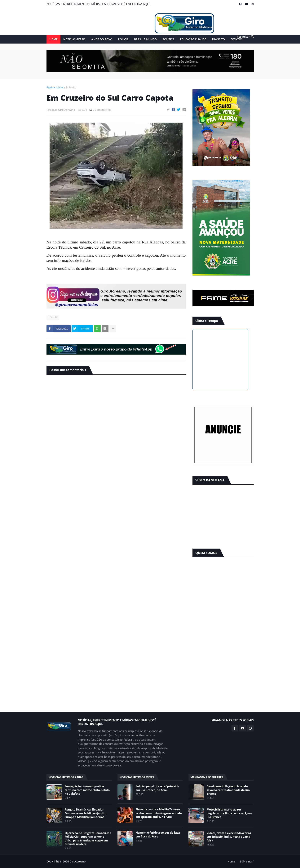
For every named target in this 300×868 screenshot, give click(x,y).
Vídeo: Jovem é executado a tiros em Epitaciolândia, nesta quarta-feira (229, 837)
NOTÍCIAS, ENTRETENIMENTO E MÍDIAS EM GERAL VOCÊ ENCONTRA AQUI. (99, 4)
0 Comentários (102, 110)
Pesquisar (243, 37)
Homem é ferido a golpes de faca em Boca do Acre (158, 834)
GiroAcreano (78, 861)
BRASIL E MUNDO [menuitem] (145, 39)
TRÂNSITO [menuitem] (218, 39)
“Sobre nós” (246, 861)
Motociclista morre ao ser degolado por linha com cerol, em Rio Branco (229, 813)
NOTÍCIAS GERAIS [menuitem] (74, 39)
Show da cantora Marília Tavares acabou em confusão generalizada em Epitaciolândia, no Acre (159, 813)
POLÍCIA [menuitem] (123, 39)
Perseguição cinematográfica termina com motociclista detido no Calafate (87, 790)
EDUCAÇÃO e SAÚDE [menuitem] (193, 39)
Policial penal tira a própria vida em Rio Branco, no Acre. (157, 788)
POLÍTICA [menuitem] (168, 39)
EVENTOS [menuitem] (237, 39)
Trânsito (71, 87)
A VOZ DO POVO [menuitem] (102, 39)
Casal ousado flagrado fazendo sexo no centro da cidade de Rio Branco (228, 790)
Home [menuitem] (53, 39)
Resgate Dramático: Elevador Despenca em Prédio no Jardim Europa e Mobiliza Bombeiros (86, 813)
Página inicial (55, 87)
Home (231, 861)
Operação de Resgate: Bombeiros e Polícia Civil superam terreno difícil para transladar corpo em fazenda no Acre (88, 839)
